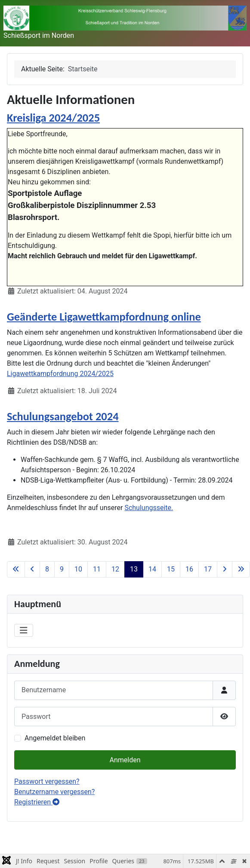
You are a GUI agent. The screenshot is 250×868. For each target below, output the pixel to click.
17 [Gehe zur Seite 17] (208, 569)
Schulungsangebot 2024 (63, 416)
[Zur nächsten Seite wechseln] (225, 569)
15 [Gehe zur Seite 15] (171, 569)
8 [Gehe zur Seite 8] (47, 569)
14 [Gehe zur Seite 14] (152, 569)
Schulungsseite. (149, 508)
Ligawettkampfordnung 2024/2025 (60, 374)
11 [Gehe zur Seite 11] (97, 569)
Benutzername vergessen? (54, 792)
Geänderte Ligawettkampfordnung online (104, 317)
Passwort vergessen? (47, 781)
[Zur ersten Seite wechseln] (16, 569)
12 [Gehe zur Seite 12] (115, 569)
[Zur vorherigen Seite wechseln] (32, 569)
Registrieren (37, 802)
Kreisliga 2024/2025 (53, 118)
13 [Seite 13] (134, 569)
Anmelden (125, 760)
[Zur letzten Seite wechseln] (241, 569)
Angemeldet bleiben (55, 738)
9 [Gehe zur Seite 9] (62, 569)
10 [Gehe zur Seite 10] (78, 569)
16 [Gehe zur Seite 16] (189, 569)
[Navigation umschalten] (24, 630)
